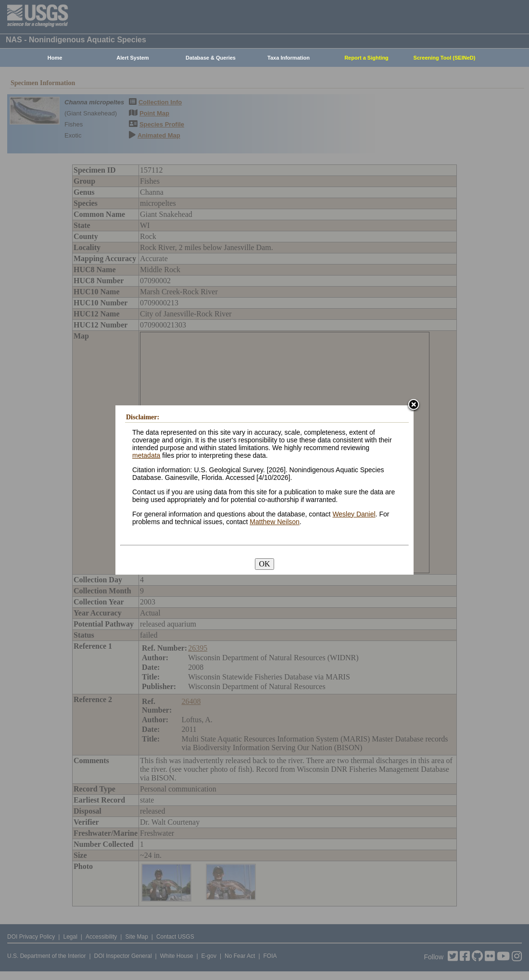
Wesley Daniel (354, 514)
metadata (146, 455)
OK (264, 564)
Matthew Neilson (275, 522)
